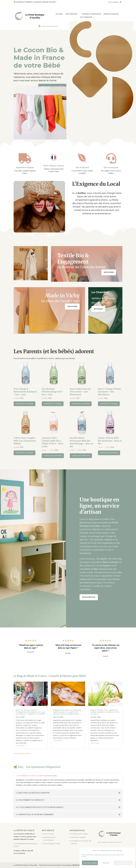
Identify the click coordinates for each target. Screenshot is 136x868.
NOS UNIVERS (71, 14)
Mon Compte (113, 2)
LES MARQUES (86, 17)
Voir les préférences (123, 863)
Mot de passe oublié (52, 844)
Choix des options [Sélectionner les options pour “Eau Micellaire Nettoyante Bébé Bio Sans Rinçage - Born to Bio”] (75, 436)
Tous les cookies (90, 863)
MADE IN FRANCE (111, 14)
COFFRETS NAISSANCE (91, 14)
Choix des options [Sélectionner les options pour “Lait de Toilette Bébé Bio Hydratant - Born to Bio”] (90, 434)
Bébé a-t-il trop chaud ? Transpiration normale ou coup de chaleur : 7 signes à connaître (31, 713)
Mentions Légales (78, 837)
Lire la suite (16, 740)
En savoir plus (89, 597)
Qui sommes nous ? (115, 842)
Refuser (106, 863)
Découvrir (109, 272)
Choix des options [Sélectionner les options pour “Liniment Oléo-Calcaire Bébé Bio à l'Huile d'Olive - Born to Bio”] (60, 436)
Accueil (59, 14)
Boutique (98, 309)
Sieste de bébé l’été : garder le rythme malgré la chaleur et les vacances (105, 713)
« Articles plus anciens (17, 747)
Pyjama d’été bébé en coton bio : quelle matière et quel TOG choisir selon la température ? (68, 713)
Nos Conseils (102, 842)
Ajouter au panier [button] (44, 408)
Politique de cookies (80, 834)
